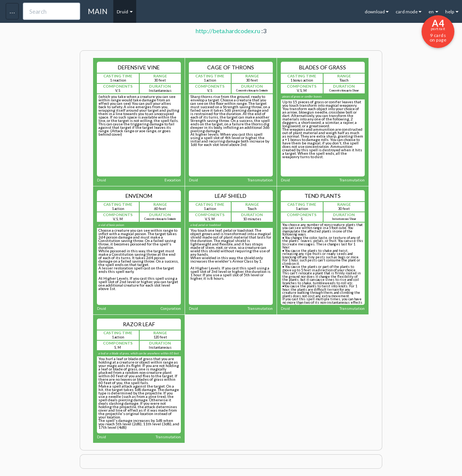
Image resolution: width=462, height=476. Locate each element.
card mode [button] (409, 12)
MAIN (98, 11)
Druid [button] (125, 12)
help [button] (452, 12)
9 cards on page (438, 30)
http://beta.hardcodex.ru (228, 31)
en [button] (433, 12)
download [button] (377, 12)
